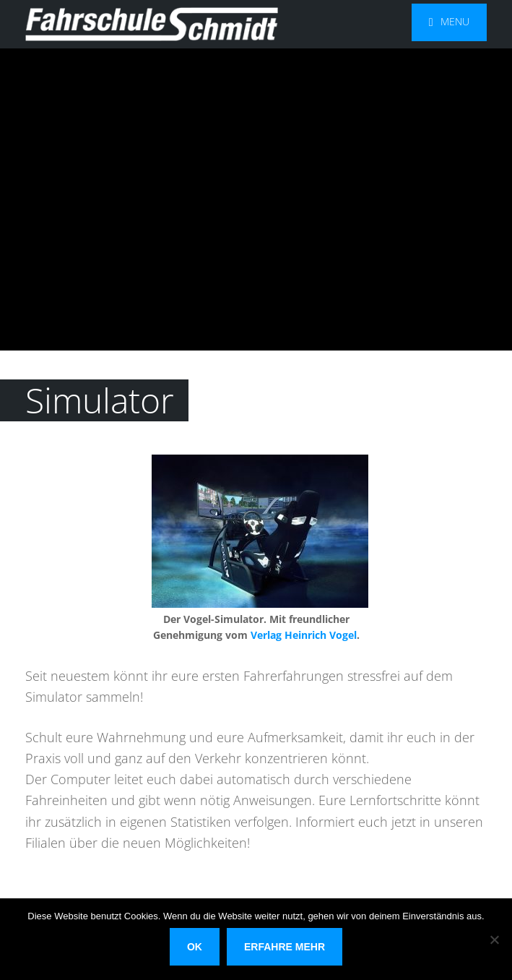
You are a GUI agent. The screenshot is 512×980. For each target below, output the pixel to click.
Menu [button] (455, 21)
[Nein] (494, 940)
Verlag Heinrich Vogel (304, 635)
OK (195, 947)
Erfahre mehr (285, 947)
